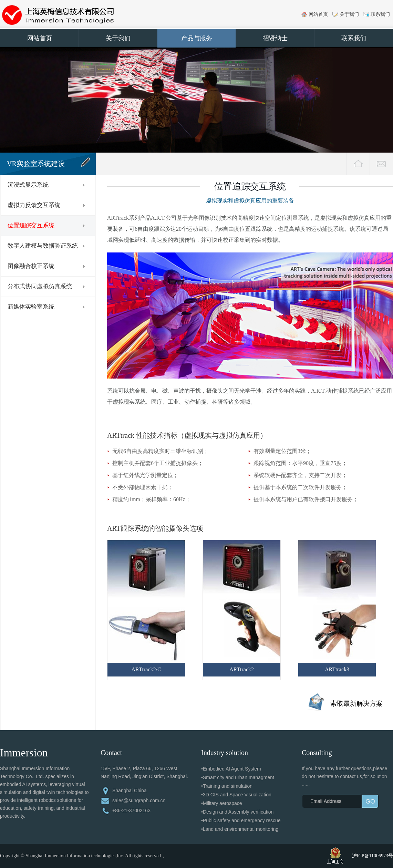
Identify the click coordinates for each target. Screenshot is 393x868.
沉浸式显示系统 (28, 185)
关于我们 (349, 14)
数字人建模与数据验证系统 (43, 246)
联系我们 (380, 14)
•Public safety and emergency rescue (241, 820)
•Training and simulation (227, 786)
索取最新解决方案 (356, 704)
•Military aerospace (222, 803)
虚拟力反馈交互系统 (34, 205)
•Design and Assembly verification (237, 812)
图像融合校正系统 (31, 266)
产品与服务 (197, 38)
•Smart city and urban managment (238, 777)
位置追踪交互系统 (31, 225)
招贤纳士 (275, 38)
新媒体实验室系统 (31, 307)
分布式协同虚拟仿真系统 (40, 286)
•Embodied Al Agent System (231, 769)
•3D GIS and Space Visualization (236, 795)
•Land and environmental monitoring (240, 829)
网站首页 (318, 14)
